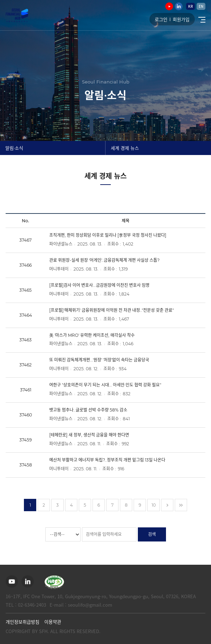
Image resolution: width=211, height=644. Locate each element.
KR (191, 6)
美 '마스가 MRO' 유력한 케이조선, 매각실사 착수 (92, 335)
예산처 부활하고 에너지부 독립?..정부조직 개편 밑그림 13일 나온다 (107, 460)
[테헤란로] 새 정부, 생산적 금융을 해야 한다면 (89, 435)
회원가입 (181, 19)
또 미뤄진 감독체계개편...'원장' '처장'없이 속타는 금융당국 (99, 360)
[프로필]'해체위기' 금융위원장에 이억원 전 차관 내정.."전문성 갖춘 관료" (111, 310)
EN (201, 6)
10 (154, 505)
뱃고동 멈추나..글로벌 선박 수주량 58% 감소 (88, 410)
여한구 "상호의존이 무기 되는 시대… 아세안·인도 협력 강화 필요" (105, 385)
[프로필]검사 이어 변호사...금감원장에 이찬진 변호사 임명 (99, 285)
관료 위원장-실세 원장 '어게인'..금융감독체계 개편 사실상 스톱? (104, 260)
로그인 (161, 19)
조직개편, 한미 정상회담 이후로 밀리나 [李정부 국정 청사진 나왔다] (108, 235)
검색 (152, 534)
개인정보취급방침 (23, 622)
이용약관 (53, 622)
